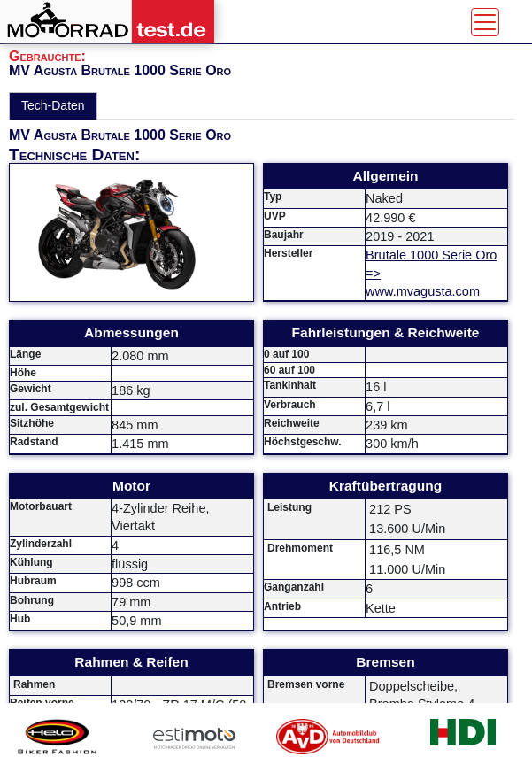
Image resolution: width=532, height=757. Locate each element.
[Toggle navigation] (485, 22)
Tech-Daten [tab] (53, 105)
